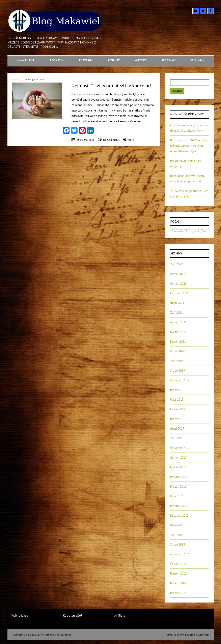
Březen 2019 (178, 390)
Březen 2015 (178, 593)
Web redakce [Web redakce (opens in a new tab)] (20, 616)
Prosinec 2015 (179, 506)
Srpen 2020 (178, 351)
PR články (197, 60)
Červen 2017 (178, 457)
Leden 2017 (178, 467)
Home (15, 79)
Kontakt (141, 60)
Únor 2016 (177, 496)
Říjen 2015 (177, 525)
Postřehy (86, 60)
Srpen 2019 (178, 371)
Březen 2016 (178, 486)
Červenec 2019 (180, 380)
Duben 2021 (178, 342)
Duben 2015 (178, 583)
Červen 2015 (178, 564)
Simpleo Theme (176, 635)
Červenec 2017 (180, 448)
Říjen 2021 (177, 303)
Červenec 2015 (180, 554)
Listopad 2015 (179, 515)
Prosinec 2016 (179, 477)
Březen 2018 (178, 419)
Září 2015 (176, 535)
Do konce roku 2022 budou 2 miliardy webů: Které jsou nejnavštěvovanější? (189, 146)
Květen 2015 (178, 573)
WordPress (204, 635)
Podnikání (57, 60)
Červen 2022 (178, 284)
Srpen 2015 (178, 544)
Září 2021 (176, 313)
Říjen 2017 (177, 428)
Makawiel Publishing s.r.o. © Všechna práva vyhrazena (41, 635)
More (131, 140)
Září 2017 (176, 438)
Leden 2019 (178, 409)
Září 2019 (176, 361)
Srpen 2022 (178, 274)
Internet (114, 60)
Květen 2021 (178, 332)
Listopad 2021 (179, 293)
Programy (169, 60)
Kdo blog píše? (73, 616)
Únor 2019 (177, 400)
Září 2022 (176, 264)
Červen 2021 (178, 322)
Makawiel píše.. (25, 60)
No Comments (111, 140)
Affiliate (120, 616)
